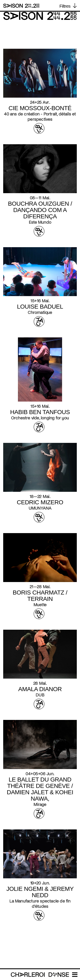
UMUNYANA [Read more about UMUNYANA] (40, 508)
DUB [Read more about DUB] (40, 695)
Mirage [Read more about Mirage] (40, 804)
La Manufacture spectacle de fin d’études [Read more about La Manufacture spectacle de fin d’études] (40, 904)
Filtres (65, 6)
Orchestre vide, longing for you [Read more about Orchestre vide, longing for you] (40, 418)
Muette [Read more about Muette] (40, 605)
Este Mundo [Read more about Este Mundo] (40, 222)
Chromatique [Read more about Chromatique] (40, 312)
